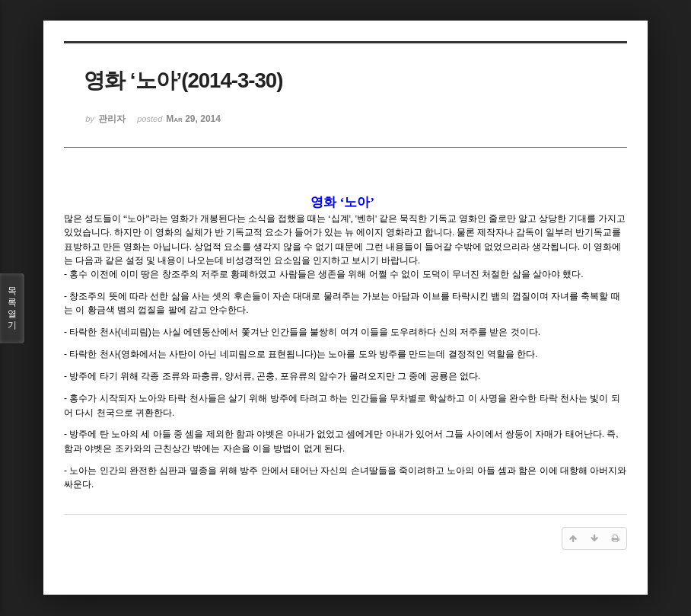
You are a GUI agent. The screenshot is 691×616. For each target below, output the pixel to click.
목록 (12, 308)
